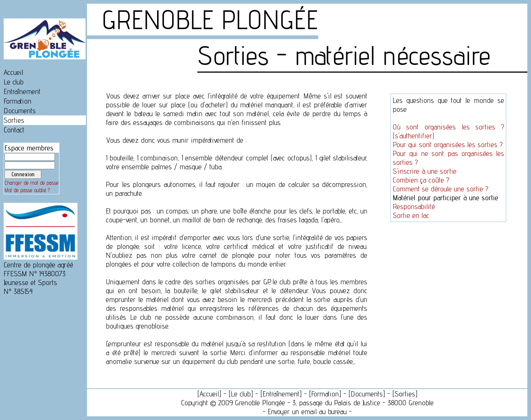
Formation (18, 101)
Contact (14, 130)
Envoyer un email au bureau (307, 412)
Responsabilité (414, 206)
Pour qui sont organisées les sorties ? (448, 145)
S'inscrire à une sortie (425, 171)
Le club (14, 82)
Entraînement (22, 91)
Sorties (14, 120)
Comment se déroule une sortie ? (440, 189)
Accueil (13, 72)
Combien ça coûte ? (421, 180)
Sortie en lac (411, 215)
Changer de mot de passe (32, 183)
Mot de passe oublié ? (27, 190)
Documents (20, 111)
